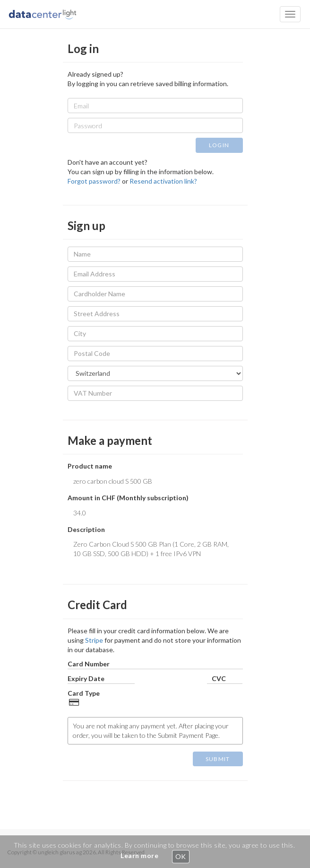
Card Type (84, 693)
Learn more (139, 855)
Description (86, 529)
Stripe (94, 640)
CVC (219, 678)
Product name (90, 466)
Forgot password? (94, 181)
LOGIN (219, 145)
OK (181, 856)
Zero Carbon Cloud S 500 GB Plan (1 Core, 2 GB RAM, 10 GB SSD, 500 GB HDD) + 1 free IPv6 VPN (155, 551)
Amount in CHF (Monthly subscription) (128, 498)
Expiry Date (86, 678)
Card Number (89, 664)
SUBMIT (218, 759)
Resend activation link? (163, 181)
